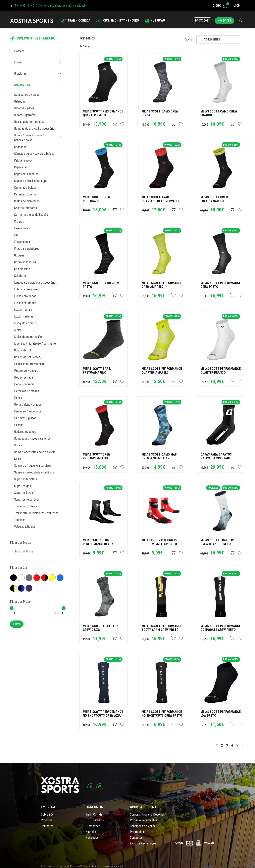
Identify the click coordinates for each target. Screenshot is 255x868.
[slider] (12, 608)
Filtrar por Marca (20, 543)
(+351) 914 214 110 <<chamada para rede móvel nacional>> (54, 6)
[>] (242, 745)
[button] (60, 51)
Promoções (203, 21)
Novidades (224, 21)
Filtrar (17, 624)
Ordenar (189, 39)
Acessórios (87, 38)
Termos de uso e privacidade (108, 866)
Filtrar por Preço (20, 602)
